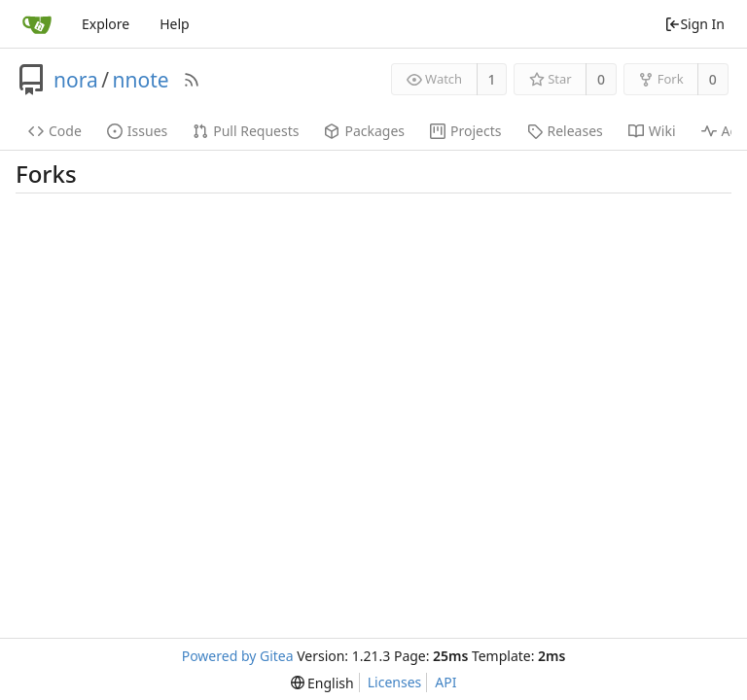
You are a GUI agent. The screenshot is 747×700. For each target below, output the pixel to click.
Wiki (652, 131)
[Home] (37, 24)
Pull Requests (246, 131)
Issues (137, 131)
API (445, 682)
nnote (141, 80)
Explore (106, 24)
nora (76, 80)
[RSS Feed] (192, 80)
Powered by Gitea (238, 656)
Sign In (694, 24)
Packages (364, 131)
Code (55, 131)
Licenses (395, 682)
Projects (465, 131)
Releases (565, 131)
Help (175, 24)
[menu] (322, 683)
